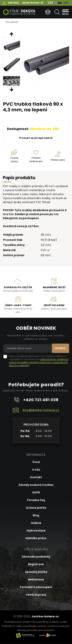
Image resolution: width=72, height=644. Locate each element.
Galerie (36, 523)
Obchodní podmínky (36, 557)
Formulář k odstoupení (36, 587)
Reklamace (36, 579)
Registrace (36, 564)
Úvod (36, 462)
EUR (66, 3)
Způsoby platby (36, 572)
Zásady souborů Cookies (36, 485)
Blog (36, 515)
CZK (50, 3)
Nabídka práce (36, 538)
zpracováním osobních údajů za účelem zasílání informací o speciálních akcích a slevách (39, 362)
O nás (36, 470)
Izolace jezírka (36, 508)
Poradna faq (36, 500)
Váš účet (14, 3)
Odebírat (61, 348)
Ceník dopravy (36, 595)
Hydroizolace (36, 531)
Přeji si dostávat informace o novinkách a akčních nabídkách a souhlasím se (39, 361)
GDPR (36, 492)
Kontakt (36, 477)
